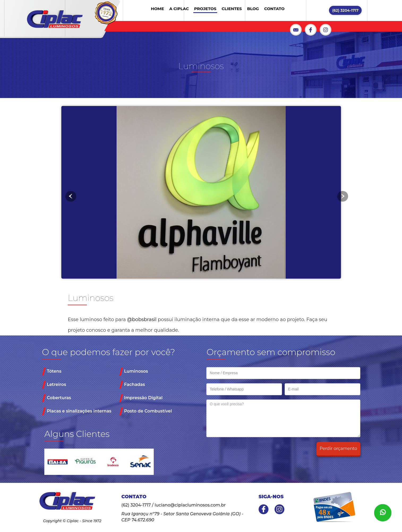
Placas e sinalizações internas (77, 411)
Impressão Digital (141, 398)
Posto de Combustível (146, 411)
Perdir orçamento (338, 448)
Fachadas (132, 385)
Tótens (52, 372)
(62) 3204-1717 (345, 10)
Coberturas (56, 398)
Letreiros (54, 385)
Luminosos (134, 372)
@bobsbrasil (142, 320)
